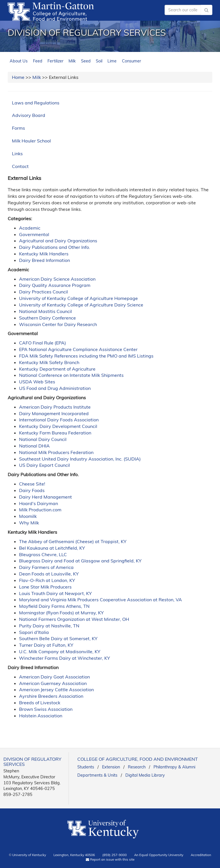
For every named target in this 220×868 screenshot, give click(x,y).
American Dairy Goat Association (54, 677)
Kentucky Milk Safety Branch (49, 362)
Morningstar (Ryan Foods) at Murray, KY (61, 613)
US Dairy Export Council (44, 465)
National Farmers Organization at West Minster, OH (74, 619)
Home (18, 77)
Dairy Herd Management (45, 497)
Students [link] (86, 767)
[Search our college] (183, 10)
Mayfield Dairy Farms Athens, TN (54, 606)
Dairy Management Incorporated (54, 413)
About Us (19, 61)
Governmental (34, 234)
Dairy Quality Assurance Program (55, 285)
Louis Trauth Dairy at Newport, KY (55, 593)
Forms (18, 128)
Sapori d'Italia (34, 632)
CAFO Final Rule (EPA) (42, 343)
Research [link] (137, 767)
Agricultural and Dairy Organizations (58, 241)
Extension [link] (111, 767)
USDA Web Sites (37, 382)
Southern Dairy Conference (47, 318)
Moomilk (28, 516)
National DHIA (34, 446)
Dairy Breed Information (44, 260)
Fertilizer (55, 61)
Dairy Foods (32, 490)
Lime (112, 61)
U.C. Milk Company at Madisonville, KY (60, 651)
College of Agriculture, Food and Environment (138, 759)
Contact (20, 166)
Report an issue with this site (110, 859)
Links (17, 154)
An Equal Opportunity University (159, 855)
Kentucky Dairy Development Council (58, 426)
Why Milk (29, 523)
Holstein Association (41, 716)
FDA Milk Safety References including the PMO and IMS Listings (86, 356)
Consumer (131, 61)
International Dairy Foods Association (59, 420)
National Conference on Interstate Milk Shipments (71, 375)
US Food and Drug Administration (55, 388)
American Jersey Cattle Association (56, 690)
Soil (99, 61)
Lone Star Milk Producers (45, 587)
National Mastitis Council (45, 311)
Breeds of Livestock (40, 703)
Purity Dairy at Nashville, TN (49, 626)
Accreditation (201, 855)
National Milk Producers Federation (56, 452)
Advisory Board (29, 115)
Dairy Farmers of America (46, 567)
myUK (149, 9)
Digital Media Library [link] (145, 775)
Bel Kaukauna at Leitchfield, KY (52, 548)
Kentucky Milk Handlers (44, 254)
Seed (86, 61)
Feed (38, 61)
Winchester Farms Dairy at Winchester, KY (65, 658)
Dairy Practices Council (43, 292)
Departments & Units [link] (97, 775)
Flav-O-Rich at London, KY (47, 580)
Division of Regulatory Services (87, 32)
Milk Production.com (40, 510)
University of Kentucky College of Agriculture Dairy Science (81, 305)
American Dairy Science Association (57, 279)
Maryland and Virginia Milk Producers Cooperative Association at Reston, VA (100, 600)
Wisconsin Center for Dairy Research (58, 324)
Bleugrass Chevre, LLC (43, 554)
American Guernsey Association (53, 683)
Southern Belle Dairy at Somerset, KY (58, 638)
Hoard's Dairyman (39, 503)
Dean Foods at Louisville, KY (49, 574)
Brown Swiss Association (46, 709)
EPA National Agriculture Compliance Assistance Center (78, 349)
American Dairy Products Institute (55, 407)
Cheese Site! (32, 484)
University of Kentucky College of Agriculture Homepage (78, 298)
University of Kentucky (29, 855)
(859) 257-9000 (115, 855)
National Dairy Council (43, 439)
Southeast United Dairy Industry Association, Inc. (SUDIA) (80, 459)
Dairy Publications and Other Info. (55, 247)
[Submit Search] (206, 10)
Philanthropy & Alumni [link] (174, 767)
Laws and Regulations (36, 103)
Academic (30, 228)
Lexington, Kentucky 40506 (74, 855)
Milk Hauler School (31, 141)
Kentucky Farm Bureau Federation (55, 433)
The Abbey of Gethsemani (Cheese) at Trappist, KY (73, 541)
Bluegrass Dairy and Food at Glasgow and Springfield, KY (80, 561)
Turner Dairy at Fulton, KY (46, 645)
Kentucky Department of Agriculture (57, 369)
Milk (72, 61)
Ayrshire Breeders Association (51, 696)
